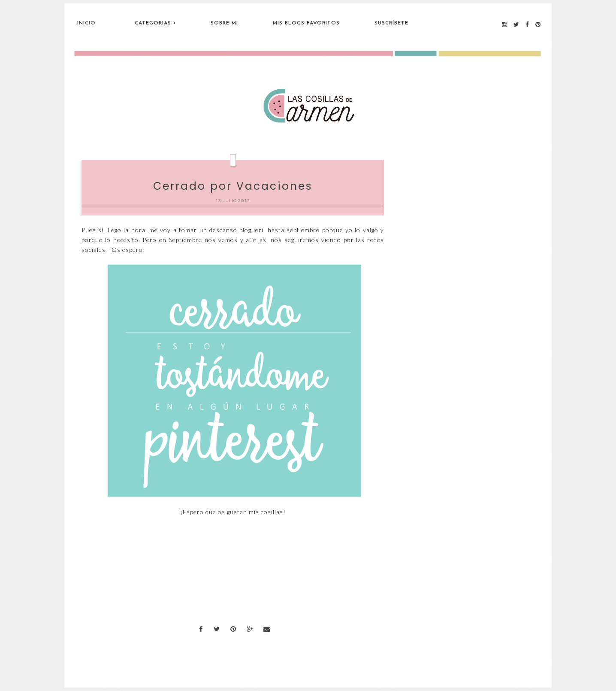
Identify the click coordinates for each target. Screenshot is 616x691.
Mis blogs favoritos (306, 23)
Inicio (86, 23)
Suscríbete (391, 23)
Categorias (153, 23)
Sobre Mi (224, 23)
